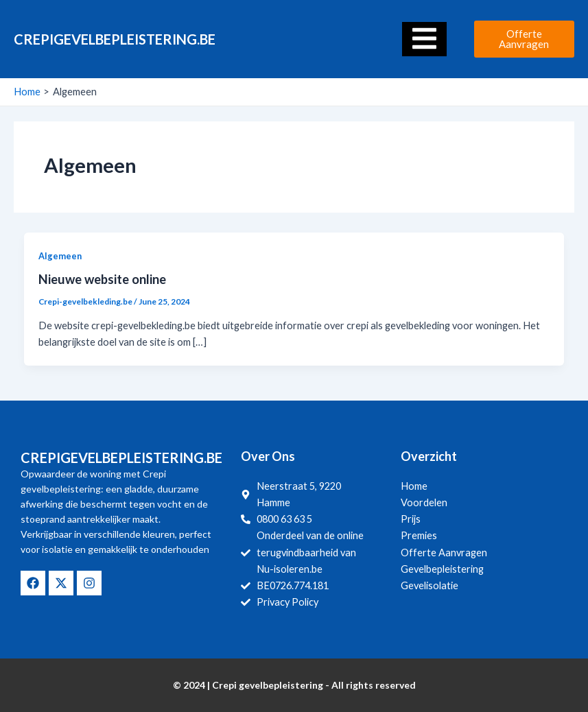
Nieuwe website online (102, 279)
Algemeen (60, 256)
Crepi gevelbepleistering (268, 685)
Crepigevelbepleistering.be (115, 39)
